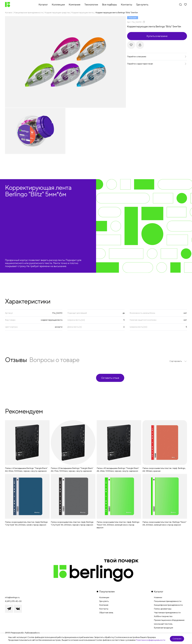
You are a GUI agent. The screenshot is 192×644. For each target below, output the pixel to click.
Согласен (177, 639)
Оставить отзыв (110, 378)
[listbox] (178, 361)
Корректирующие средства (57, 13)
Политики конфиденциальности (151, 640)
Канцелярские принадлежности (29, 13)
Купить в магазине (157, 36)
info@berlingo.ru (12, 597)
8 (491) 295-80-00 (13, 601)
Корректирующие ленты (83, 13)
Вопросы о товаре (54, 360)
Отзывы (16, 360)
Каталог (9, 13)
